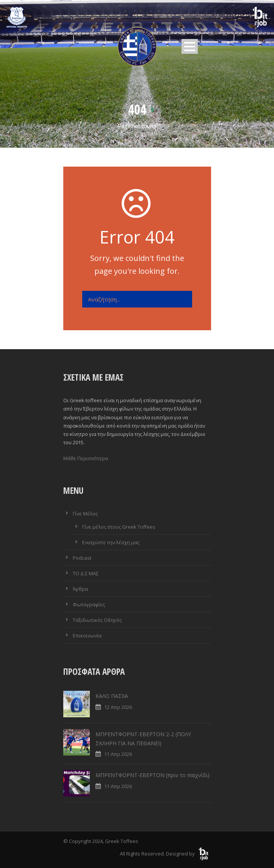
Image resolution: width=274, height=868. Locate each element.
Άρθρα (80, 589)
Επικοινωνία (87, 635)
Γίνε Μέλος (85, 514)
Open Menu (190, 46)
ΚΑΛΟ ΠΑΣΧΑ (112, 696)
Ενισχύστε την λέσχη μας (111, 542)
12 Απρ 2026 (118, 707)
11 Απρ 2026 (118, 754)
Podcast (82, 558)
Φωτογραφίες (89, 604)
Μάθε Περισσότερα (86, 458)
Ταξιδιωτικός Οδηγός (97, 620)
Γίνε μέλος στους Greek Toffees (119, 527)
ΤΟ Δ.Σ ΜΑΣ (86, 573)
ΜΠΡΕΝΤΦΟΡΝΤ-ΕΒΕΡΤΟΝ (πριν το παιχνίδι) (153, 775)
